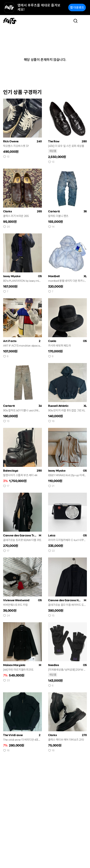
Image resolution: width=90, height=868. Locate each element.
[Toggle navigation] (84, 21)
